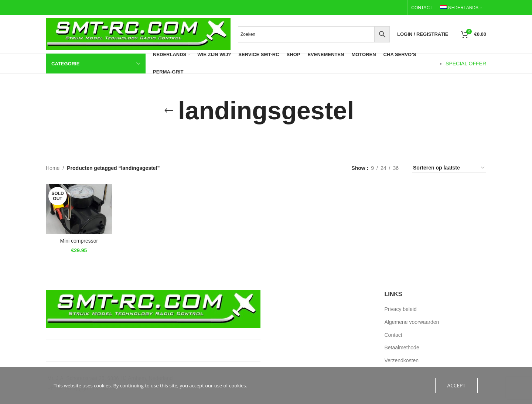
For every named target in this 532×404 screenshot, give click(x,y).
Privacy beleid (401, 309)
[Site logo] (138, 34)
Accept (457, 386)
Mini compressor (78, 239)
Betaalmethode (402, 347)
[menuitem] (461, 8)
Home (53, 168)
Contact (393, 335)
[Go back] (169, 111)
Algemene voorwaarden (412, 322)
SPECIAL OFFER (466, 64)
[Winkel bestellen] (449, 168)
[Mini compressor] (78, 208)
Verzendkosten (402, 360)
